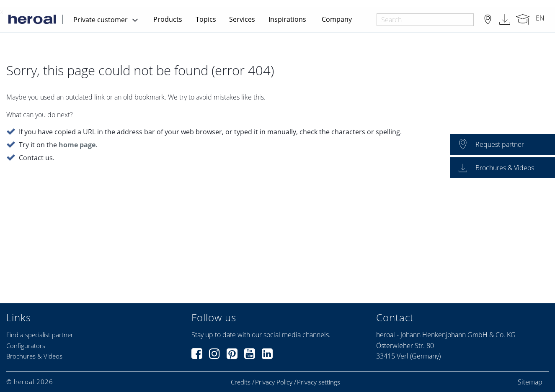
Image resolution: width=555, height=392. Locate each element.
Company (337, 19)
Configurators (26, 346)
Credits (241, 382)
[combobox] (425, 20)
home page (77, 145)
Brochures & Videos (34, 356)
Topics (206, 19)
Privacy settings (319, 382)
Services (242, 19)
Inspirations (287, 19)
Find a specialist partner (40, 335)
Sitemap (530, 382)
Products (168, 19)
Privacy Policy (274, 382)
